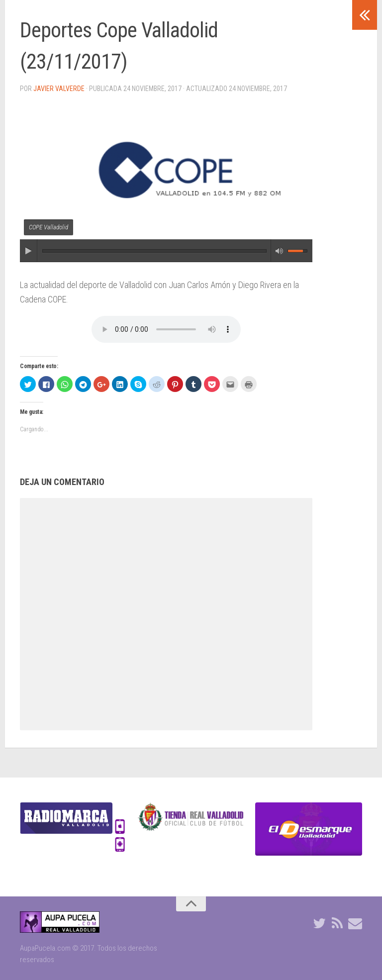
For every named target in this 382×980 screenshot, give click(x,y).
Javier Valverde (59, 89)
